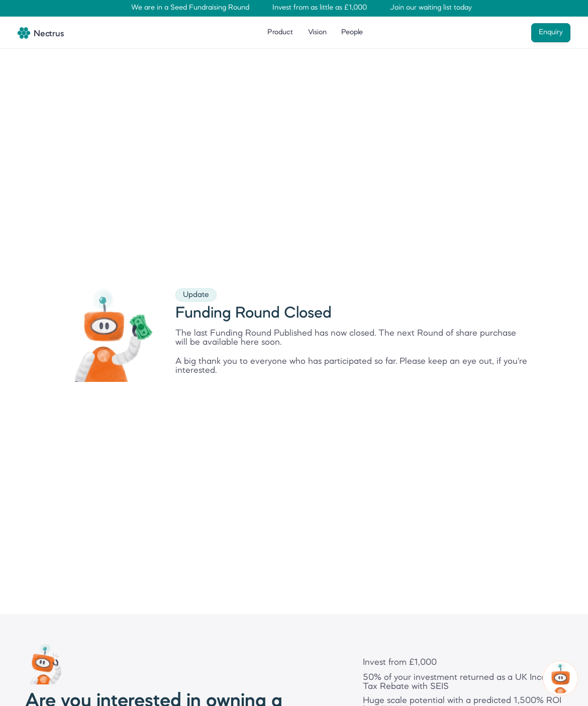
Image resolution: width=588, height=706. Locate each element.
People (352, 31)
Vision (317, 31)
